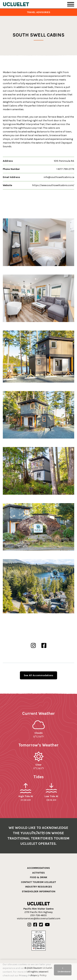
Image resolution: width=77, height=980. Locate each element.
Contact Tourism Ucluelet (38, 882)
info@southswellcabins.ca (59, 177)
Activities (38, 873)
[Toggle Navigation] (71, 4)
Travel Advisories (39, 12)
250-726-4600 (38, 915)
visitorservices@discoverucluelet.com (39, 918)
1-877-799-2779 (65, 169)
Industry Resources (39, 887)
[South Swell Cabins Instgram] (33, 646)
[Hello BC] (39, 940)
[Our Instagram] (29, 925)
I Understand (64, 970)
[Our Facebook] (35, 925)
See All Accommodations (38, 675)
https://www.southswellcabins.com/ (53, 185)
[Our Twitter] (41, 925)
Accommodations (38, 868)
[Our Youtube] (47, 925)
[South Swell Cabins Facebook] (44, 646)
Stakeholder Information (39, 891)
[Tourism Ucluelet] (16, 4)
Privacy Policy (27, 975)
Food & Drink (39, 877)
